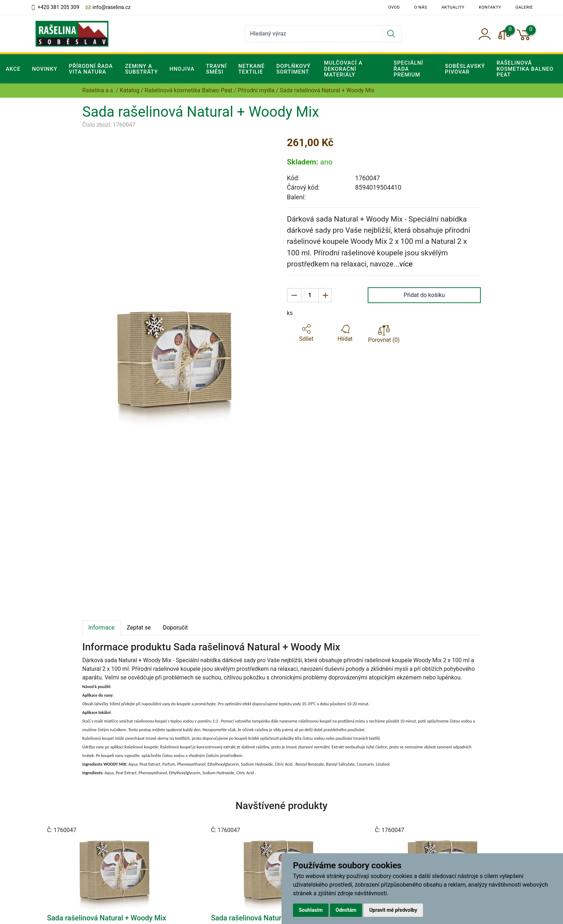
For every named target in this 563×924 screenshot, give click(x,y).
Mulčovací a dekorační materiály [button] (343, 69)
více (406, 264)
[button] (306, 333)
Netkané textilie (252, 69)
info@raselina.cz (108, 8)
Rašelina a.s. (98, 90)
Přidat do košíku (424, 295)
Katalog (130, 90)
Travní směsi (217, 69)
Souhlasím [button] (311, 910)
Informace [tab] (101, 628)
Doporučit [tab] (175, 628)
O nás (421, 7)
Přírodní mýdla (256, 90)
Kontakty (490, 7)
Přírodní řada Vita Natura (91, 69)
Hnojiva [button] (182, 69)
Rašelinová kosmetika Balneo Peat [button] (525, 69)
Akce (13, 69)
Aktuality (453, 7)
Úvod (394, 7)
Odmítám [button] (346, 910)
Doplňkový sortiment (294, 69)
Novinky (45, 69)
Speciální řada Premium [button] (408, 69)
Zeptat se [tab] (139, 628)
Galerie (524, 7)
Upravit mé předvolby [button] (393, 910)
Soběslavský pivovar (465, 69)
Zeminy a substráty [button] (141, 69)
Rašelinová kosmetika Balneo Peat (189, 90)
